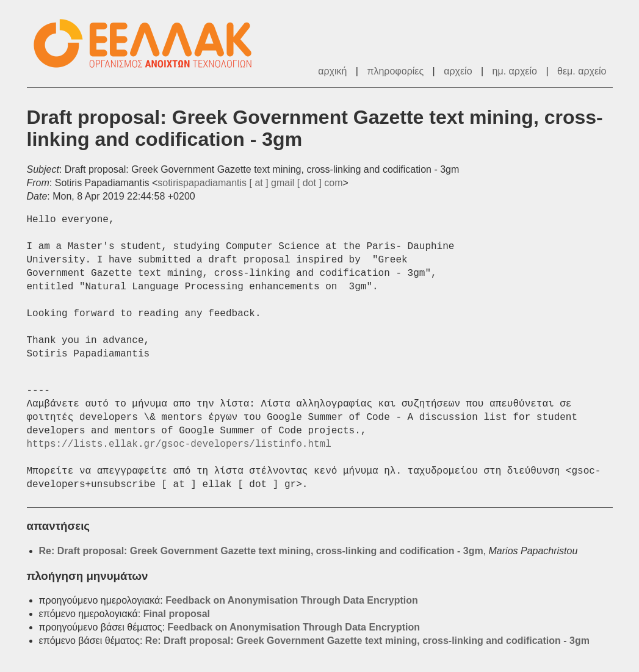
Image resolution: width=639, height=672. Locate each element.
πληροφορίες (395, 71)
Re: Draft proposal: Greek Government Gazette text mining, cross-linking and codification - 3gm (261, 551)
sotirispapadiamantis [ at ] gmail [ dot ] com (250, 183)
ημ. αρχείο (515, 71)
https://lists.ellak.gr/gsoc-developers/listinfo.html (179, 444)
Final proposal (177, 614)
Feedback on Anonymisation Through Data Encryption (292, 600)
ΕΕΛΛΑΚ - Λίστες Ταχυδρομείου (149, 44)
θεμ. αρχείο (582, 71)
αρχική (332, 71)
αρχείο (458, 71)
